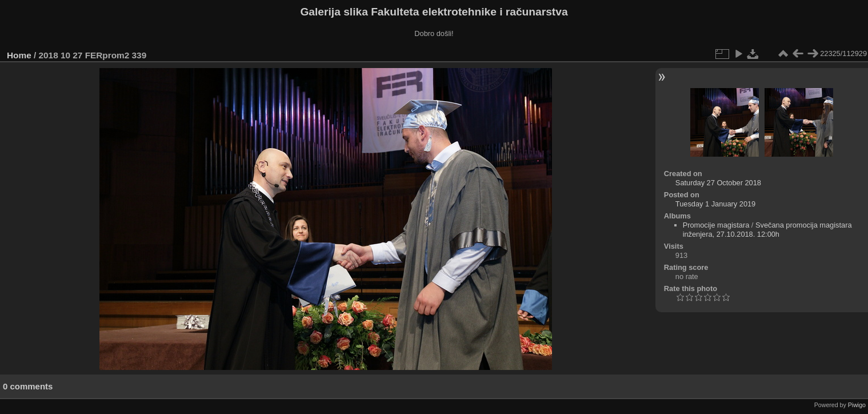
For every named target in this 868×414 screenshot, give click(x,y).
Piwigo (857, 405)
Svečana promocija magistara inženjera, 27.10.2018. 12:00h (767, 230)
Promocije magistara (716, 225)
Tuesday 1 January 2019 (715, 204)
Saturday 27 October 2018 (718, 183)
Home (19, 55)
